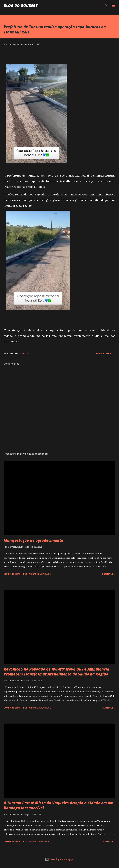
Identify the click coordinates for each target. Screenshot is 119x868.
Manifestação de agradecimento (34, 540)
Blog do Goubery (21, 6)
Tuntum (24, 353)
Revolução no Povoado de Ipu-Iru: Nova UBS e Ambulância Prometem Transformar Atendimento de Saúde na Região (56, 672)
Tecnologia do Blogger (59, 859)
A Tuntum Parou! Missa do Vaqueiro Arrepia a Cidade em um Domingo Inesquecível (59, 805)
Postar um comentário (37, 574)
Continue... (109, 574)
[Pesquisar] (106, 6)
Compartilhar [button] (103, 353)
